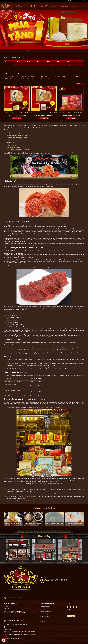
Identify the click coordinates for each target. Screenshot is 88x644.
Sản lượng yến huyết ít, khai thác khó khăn (18, 137)
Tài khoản (78, 1)
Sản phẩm (20, 6)
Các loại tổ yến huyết (11, 143)
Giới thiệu (33, 6)
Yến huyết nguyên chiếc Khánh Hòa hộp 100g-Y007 (71, 113)
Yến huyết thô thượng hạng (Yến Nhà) (13, 390)
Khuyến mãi (44, 6)
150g (40, 62)
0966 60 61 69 (5, 1)
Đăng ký (71, 606)
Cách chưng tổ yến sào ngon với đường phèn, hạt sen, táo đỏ (74, 524)
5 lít (79, 62)
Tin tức (55, 6)
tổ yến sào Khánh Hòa (42, 350)
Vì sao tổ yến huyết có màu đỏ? (13, 134)
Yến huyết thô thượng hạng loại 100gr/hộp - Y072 (17, 113)
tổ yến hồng (24, 239)
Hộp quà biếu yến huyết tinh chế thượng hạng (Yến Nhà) (16, 396)
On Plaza (22, 490)
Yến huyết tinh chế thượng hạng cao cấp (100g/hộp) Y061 (44, 113)
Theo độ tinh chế (13, 146)
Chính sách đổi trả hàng (46, 609)
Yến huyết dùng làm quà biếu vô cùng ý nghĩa (19, 141)
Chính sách (64, 6)
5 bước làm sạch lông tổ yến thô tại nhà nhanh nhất (54, 524)
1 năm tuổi (21, 65)
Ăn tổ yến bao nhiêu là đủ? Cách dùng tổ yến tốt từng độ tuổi (34, 524)
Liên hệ (74, 6)
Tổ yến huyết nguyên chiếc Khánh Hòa (13, 382)
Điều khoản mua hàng (46, 597)
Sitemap (43, 612)
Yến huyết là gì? (10, 132)
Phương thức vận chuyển (46, 604)
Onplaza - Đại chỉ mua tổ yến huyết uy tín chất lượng (18, 150)
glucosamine (8, 308)
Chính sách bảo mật (45, 607)
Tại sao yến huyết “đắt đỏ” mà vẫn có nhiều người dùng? (18, 135)
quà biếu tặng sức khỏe (25, 337)
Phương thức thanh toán (46, 602)
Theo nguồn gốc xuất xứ (14, 144)
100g (30, 62)
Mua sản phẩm (17, 118)
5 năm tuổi (38, 65)
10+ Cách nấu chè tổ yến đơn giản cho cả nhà (13, 524)
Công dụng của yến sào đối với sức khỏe (18, 139)
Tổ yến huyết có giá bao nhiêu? (13, 148)
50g (20, 62)
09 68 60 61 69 (17, 1)
